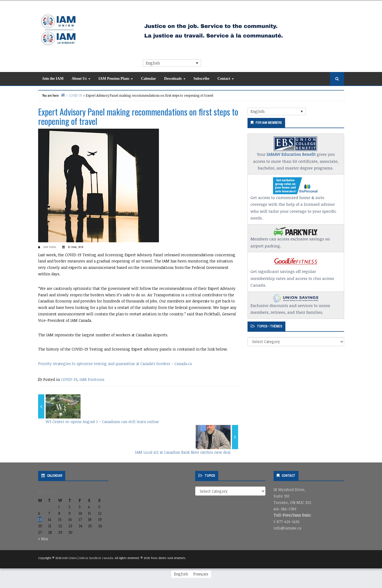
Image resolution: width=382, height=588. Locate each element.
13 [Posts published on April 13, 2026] (40, 519)
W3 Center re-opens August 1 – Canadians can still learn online (102, 422)
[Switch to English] (181, 574)
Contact (226, 79)
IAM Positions (92, 379)
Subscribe (201, 79)
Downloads (175, 79)
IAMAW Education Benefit (291, 154)
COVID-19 (69, 379)
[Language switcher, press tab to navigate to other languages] (172, 63)
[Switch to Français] (201, 574)
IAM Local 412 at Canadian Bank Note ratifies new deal (183, 452)
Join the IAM (53, 79)
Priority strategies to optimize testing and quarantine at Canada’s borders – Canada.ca (115, 364)
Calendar (148, 79)
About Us (81, 79)
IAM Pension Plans (116, 79)
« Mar (43, 539)
